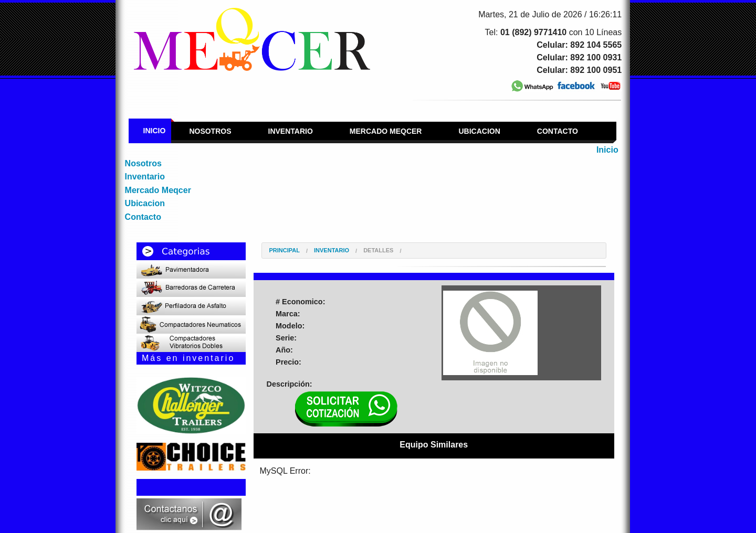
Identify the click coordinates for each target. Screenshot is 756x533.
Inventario (291, 131)
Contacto (558, 131)
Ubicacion (479, 131)
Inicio (155, 131)
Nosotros (210, 131)
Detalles (378, 250)
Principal (285, 250)
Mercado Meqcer (386, 131)
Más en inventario (188, 358)
